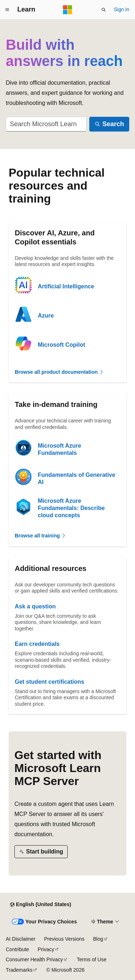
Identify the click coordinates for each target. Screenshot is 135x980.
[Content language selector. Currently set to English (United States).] (40, 905)
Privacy (46, 949)
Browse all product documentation (59, 372)
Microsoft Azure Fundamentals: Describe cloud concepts (71, 508)
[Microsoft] (68, 10)
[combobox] (46, 124)
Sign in (121, 9)
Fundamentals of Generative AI (76, 478)
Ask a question (35, 606)
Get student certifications (49, 682)
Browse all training (40, 536)
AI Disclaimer (21, 939)
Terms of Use (91, 959)
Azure (46, 316)
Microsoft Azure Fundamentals (59, 449)
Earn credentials (37, 644)
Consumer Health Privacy (34, 959)
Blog (98, 939)
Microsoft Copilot (62, 345)
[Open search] (104, 10)
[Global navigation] (7, 10)
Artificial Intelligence (66, 286)
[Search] (109, 124)
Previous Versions (64, 939)
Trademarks (19, 970)
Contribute (17, 949)
